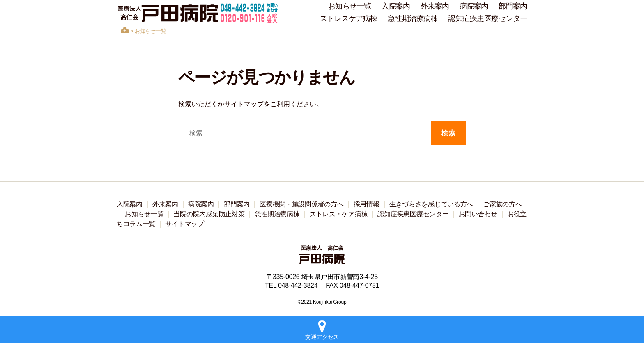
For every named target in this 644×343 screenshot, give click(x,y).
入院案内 (396, 6)
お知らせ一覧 (350, 6)
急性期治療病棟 (413, 18)
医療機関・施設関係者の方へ (302, 204)
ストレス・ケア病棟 (339, 214)
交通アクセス (322, 330)
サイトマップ (184, 224)
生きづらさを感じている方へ (431, 204)
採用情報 (367, 204)
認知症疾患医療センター (488, 18)
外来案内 (435, 6)
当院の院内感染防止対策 (209, 214)
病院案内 (474, 6)
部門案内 (513, 6)
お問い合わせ (478, 214)
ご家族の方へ (502, 204)
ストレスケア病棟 (349, 18)
